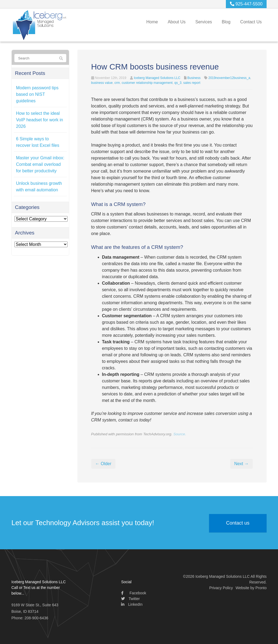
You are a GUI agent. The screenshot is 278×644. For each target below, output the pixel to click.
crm (117, 83)
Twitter (130, 599)
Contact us (238, 524)
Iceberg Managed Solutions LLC (157, 78)
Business (194, 78)
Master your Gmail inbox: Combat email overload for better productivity (40, 164)
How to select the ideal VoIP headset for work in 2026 (40, 120)
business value (102, 83)
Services (203, 22)
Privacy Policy (221, 588)
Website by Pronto (251, 588)
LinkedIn (132, 604)
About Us (177, 22)
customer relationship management (147, 83)
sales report (192, 83)
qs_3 (178, 83)
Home (152, 22)
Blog (226, 22)
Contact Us (251, 22)
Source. (180, 434)
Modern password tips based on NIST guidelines (37, 94)
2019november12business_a (229, 78)
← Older (103, 464)
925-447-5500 (246, 4)
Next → (241, 464)
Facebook (134, 593)
